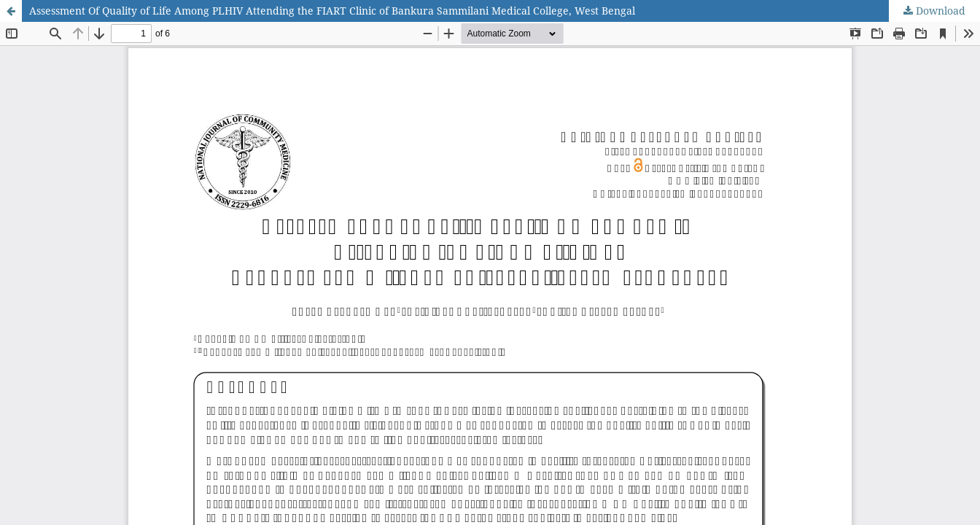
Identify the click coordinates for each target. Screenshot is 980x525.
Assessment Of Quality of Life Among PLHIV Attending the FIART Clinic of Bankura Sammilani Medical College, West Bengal (332, 11)
